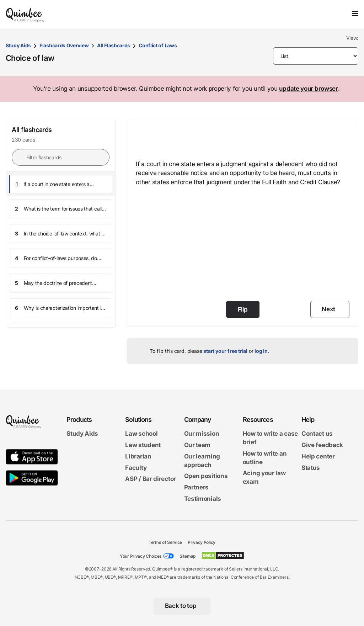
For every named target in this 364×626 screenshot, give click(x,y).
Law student (143, 445)
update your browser (308, 89)
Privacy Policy (202, 542)
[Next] (330, 309)
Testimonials (203, 499)
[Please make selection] (316, 56)
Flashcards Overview (64, 45)
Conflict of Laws (158, 45)
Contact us (317, 434)
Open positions (206, 476)
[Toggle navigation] (355, 14)
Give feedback (322, 445)
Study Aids (18, 45)
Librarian (138, 456)
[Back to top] (182, 606)
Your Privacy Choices (141, 556)
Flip (243, 309)
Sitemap (188, 556)
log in (261, 351)
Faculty (136, 467)
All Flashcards (114, 45)
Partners (197, 487)
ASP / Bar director (151, 479)
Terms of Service (165, 542)
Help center (318, 456)
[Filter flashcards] (61, 157)
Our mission (202, 434)
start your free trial (225, 351)
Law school (141, 434)
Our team (197, 445)
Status (311, 467)
